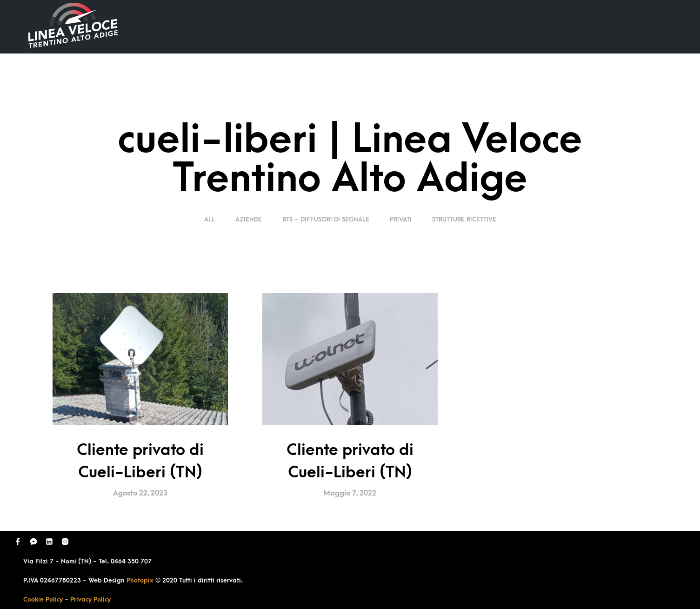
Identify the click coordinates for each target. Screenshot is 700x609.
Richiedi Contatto (568, 26)
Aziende (249, 219)
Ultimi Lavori (437, 26)
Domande (498, 26)
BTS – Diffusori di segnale (326, 219)
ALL (210, 219)
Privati (401, 219)
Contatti (637, 26)
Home (383, 26)
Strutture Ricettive (464, 219)
